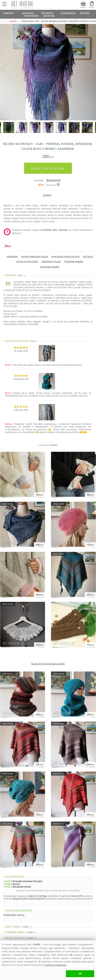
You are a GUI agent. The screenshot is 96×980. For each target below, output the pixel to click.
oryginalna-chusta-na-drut (66, 256)
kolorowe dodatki (50, 267)
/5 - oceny (47, 185)
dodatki (47, 195)
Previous (6, 69)
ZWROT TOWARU (18, 927)
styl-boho (88, 256)
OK (80, 974)
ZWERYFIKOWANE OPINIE (21, 341)
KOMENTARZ (15, 275)
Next (90, 69)
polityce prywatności (56, 965)
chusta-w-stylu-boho (27, 261)
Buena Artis (53, 180)
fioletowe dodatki (74, 261)
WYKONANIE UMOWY (21, 932)
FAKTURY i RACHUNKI (21, 938)
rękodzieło (12, 256)
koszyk (83, 7)
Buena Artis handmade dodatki (48, 664)
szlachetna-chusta (51, 261)
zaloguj (92, 7)
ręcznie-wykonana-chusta (35, 256)
